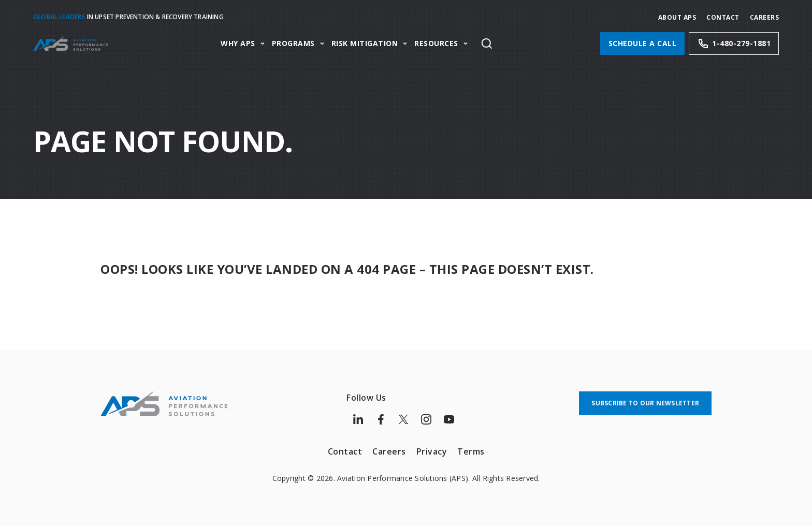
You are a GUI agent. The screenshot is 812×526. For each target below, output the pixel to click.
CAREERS (765, 17)
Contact (723, 17)
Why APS (238, 44)
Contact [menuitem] (345, 451)
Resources (436, 44)
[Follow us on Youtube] (449, 419)
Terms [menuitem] (471, 451)
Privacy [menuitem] (432, 451)
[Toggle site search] (487, 43)
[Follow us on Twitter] (403, 419)
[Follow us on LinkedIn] (358, 419)
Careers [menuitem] (389, 451)
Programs (293, 44)
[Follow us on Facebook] (381, 419)
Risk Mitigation (365, 44)
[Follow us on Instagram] (426, 419)
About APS (677, 17)
